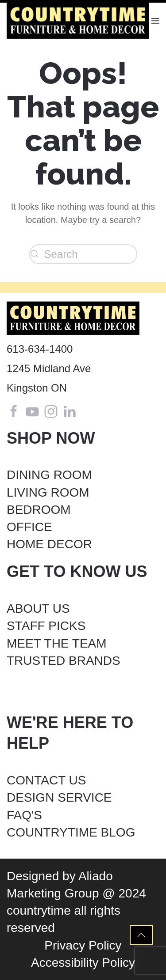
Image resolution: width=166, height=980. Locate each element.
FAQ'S (24, 815)
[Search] (83, 254)
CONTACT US (46, 780)
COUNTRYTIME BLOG (71, 832)
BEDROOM (39, 510)
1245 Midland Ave (49, 368)
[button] (155, 21)
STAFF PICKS (46, 626)
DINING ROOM (49, 475)
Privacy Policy (83, 945)
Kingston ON (37, 388)
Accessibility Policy (83, 963)
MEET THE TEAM (57, 643)
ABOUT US (38, 609)
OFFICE (29, 527)
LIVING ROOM (48, 492)
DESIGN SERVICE (59, 797)
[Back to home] (79, 21)
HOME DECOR (49, 544)
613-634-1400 (40, 349)
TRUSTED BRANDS (64, 661)
